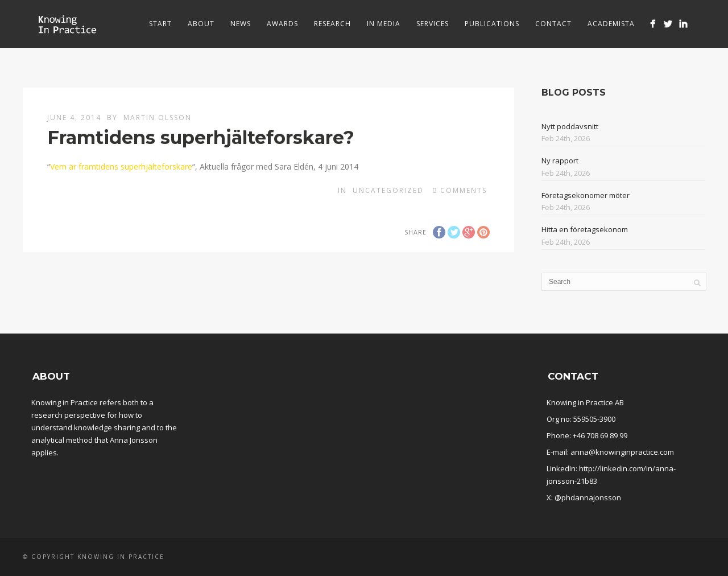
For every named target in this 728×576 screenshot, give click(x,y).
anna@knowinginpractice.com (622, 452)
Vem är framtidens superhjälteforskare (121, 166)
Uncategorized (388, 190)
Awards (282, 24)
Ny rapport (560, 161)
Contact (553, 24)
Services (433, 24)
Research (332, 24)
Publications (492, 24)
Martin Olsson (158, 118)
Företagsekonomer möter (586, 195)
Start (160, 24)
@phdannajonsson (588, 497)
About (201, 24)
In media (384, 24)
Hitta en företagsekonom (585, 229)
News (241, 24)
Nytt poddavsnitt (570, 126)
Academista (611, 24)
